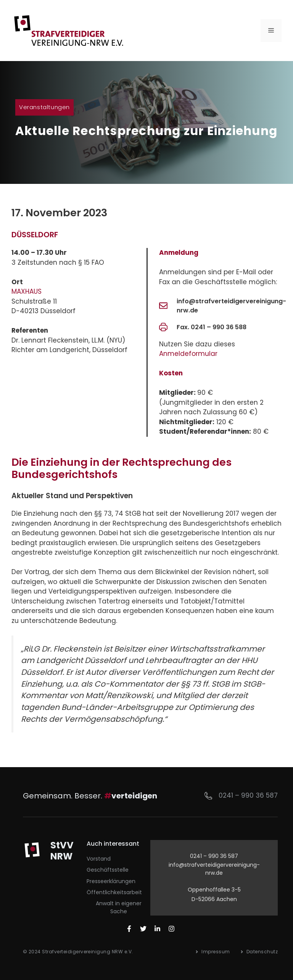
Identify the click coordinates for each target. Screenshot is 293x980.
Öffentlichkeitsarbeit (114, 892)
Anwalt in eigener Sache (119, 907)
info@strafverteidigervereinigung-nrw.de (214, 869)
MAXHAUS (27, 291)
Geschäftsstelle (108, 870)
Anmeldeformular (188, 354)
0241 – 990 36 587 (248, 795)
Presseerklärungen (111, 881)
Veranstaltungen (44, 107)
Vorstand (99, 859)
